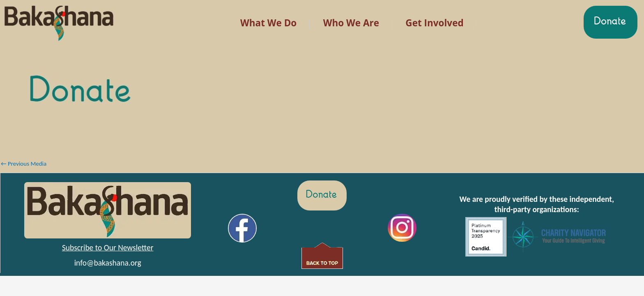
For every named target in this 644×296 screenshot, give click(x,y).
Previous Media (24, 164)
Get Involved (434, 23)
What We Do (268, 23)
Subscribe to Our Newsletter (108, 247)
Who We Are (351, 23)
